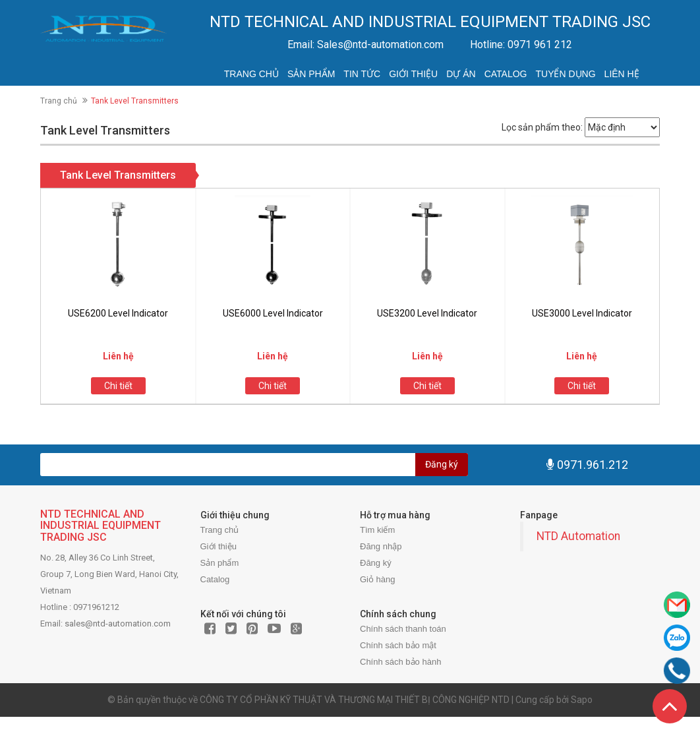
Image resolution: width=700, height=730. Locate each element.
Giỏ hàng (378, 579)
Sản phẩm (311, 74)
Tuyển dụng (565, 74)
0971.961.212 (593, 465)
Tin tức (362, 74)
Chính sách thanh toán (403, 629)
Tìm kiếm (377, 530)
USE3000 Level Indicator (582, 313)
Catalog (506, 74)
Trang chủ (251, 74)
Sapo (582, 700)
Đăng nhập (381, 546)
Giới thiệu (413, 74)
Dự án (461, 74)
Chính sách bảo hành (400, 662)
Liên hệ (622, 74)
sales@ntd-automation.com (118, 624)
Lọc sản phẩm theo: (542, 127)
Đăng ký (442, 464)
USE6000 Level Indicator (273, 313)
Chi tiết (118, 386)
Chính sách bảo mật (398, 645)
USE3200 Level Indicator (427, 313)
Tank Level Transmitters (118, 175)
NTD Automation (578, 536)
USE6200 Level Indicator (118, 313)
